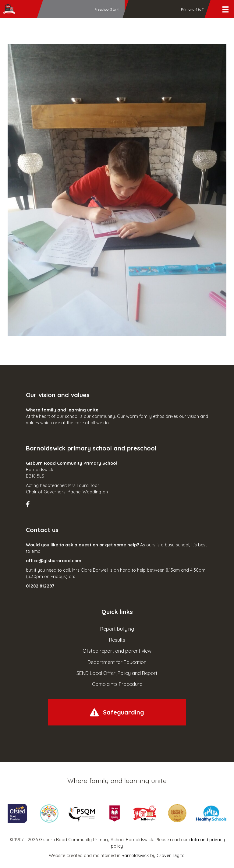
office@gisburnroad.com (54, 561)
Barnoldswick (135, 856)
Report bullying (117, 629)
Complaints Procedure (117, 684)
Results (117, 640)
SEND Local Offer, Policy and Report (117, 673)
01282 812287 (40, 586)
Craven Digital (171, 856)
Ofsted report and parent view (117, 651)
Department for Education (117, 662)
